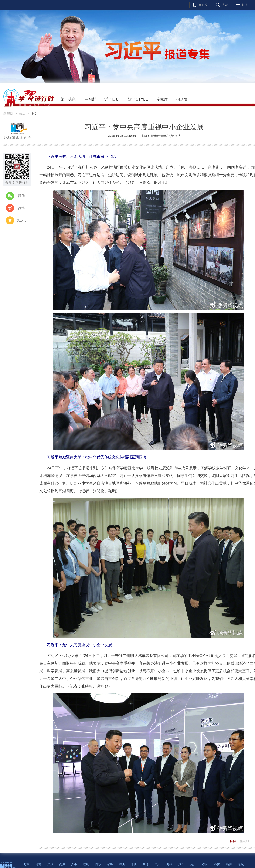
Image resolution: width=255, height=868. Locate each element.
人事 (74, 864)
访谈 (122, 864)
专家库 (162, 99)
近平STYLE (138, 99)
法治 (50, 864)
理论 (86, 864)
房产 (193, 864)
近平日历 (112, 99)
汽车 (181, 864)
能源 (229, 864)
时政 (27, 864)
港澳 (134, 864)
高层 (22, 114)
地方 (38, 864)
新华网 (8, 114)
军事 (110, 864)
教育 (205, 864)
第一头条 (68, 99)
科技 (217, 864)
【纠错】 (234, 841)
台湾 (146, 864)
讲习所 (90, 99)
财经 (169, 864)
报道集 (182, 99)
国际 (98, 864)
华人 (157, 864)
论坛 (241, 864)
